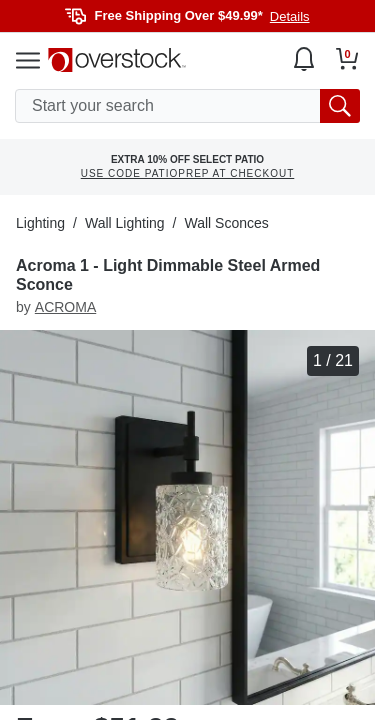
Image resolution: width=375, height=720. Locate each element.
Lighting (40, 223)
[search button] (340, 106)
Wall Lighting (125, 223)
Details (290, 16)
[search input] (187, 106)
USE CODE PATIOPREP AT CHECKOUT (188, 173)
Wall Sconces (226, 223)
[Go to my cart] (347, 59)
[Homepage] (117, 60)
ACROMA (65, 307)
